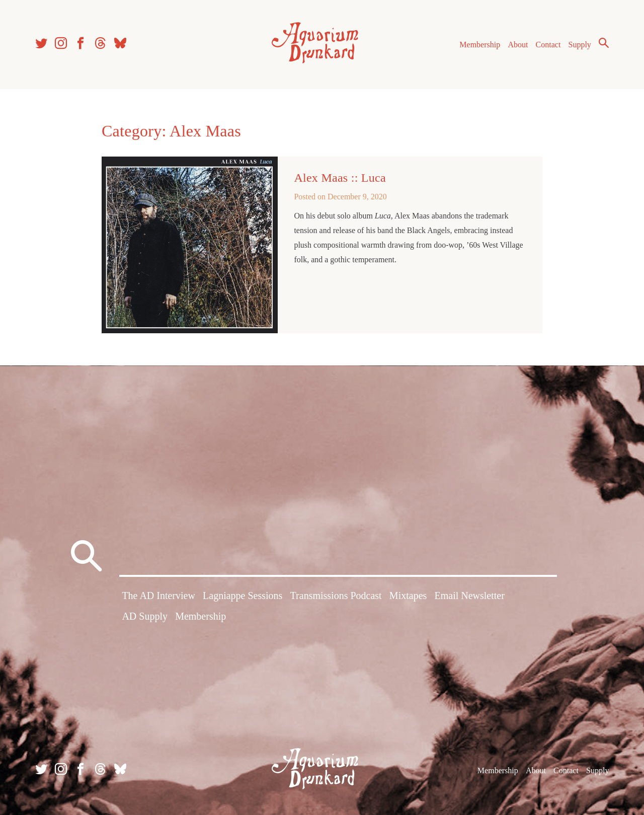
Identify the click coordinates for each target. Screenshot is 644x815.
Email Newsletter (469, 596)
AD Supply (145, 616)
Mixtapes (408, 596)
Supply (580, 45)
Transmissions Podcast (336, 596)
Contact (548, 45)
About (518, 45)
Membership (480, 45)
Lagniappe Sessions (243, 596)
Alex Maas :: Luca (340, 178)
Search (604, 43)
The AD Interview (158, 596)
